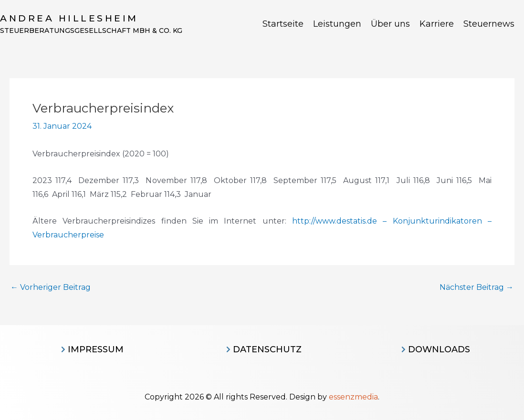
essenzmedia (353, 397)
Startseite (283, 24)
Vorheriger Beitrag (51, 287)
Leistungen (337, 24)
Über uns (390, 24)
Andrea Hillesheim (69, 18)
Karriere (437, 24)
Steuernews (489, 24)
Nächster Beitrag (477, 287)
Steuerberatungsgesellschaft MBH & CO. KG (91, 31)
